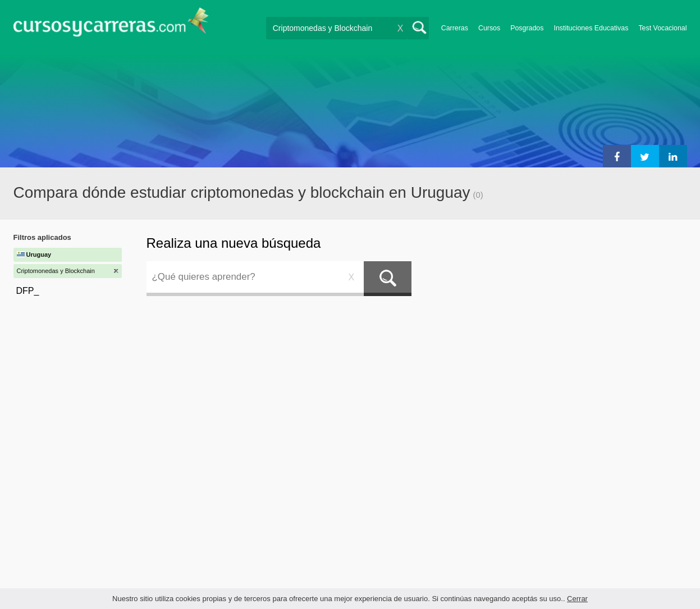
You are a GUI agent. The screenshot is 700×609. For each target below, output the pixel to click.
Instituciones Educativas (591, 28)
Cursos (489, 28)
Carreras (455, 28)
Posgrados (527, 28)
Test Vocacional (662, 28)
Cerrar (577, 599)
